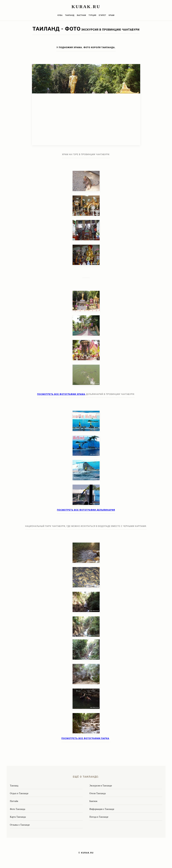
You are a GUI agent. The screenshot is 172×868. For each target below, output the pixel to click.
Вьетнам (82, 15)
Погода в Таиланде (99, 817)
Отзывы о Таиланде (20, 825)
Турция (92, 15)
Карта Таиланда (18, 817)
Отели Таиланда (98, 793)
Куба (60, 15)
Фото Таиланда (18, 809)
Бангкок (93, 801)
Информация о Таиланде (102, 809)
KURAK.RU (87, 853)
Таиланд (70, 15)
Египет (102, 15)
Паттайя (14, 801)
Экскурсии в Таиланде (101, 786)
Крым (112, 15)
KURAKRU (86, 7)
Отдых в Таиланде (19, 793)
